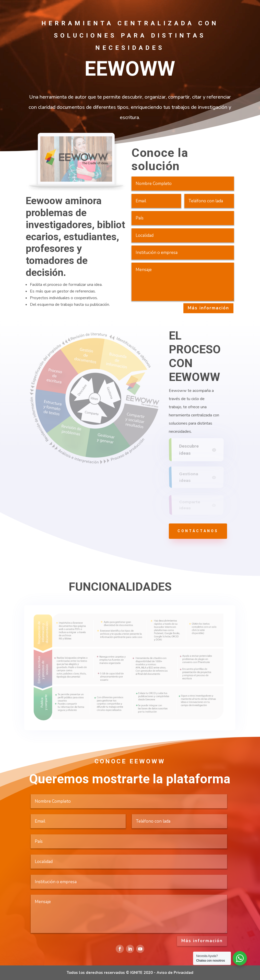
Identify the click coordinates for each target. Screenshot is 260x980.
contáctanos (198, 531)
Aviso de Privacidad (175, 973)
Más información (208, 308)
